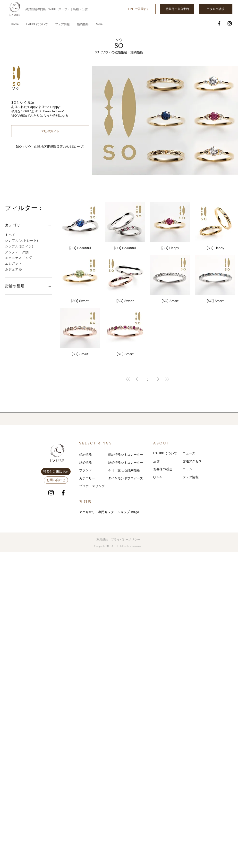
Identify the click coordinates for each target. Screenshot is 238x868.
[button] (62, 24)
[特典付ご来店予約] (177, 9)
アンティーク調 (17, 252)
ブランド (86, 470)
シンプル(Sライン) (19, 246)
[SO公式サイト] (50, 131)
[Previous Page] (137, 379)
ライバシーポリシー (127, 540)
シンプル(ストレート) (21, 240)
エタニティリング (18, 257)
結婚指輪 (86, 463)
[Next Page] (158, 379)
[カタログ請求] (216, 9)
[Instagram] (230, 23)
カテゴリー (87, 478)
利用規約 (102, 540)
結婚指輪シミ (118, 463)
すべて (10, 234)
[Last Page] (167, 379)
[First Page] (128, 379)
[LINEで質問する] (139, 9)
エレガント (13, 263)
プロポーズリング (92, 486)
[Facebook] (219, 23)
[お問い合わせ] (56, 480)
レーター (137, 463)
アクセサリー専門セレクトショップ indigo (109, 512)
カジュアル (13, 269)
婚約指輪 (86, 454)
